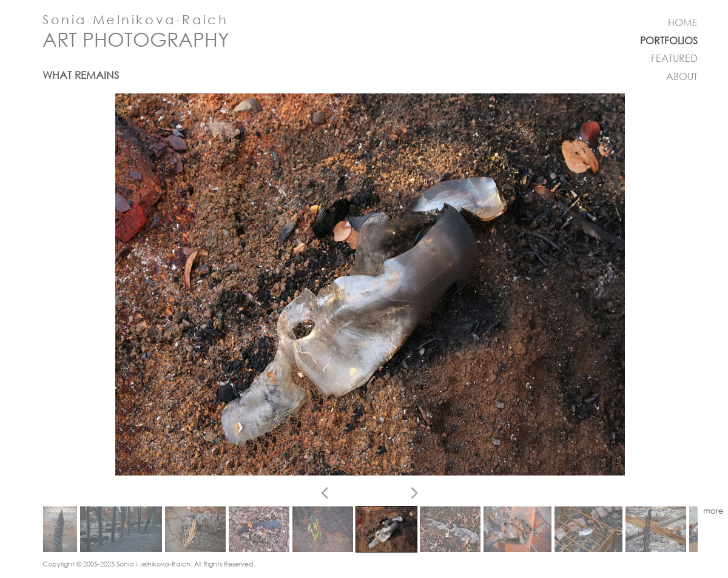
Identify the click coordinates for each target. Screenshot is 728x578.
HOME (683, 22)
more (713, 511)
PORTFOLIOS (669, 41)
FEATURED (674, 58)
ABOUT (682, 76)
